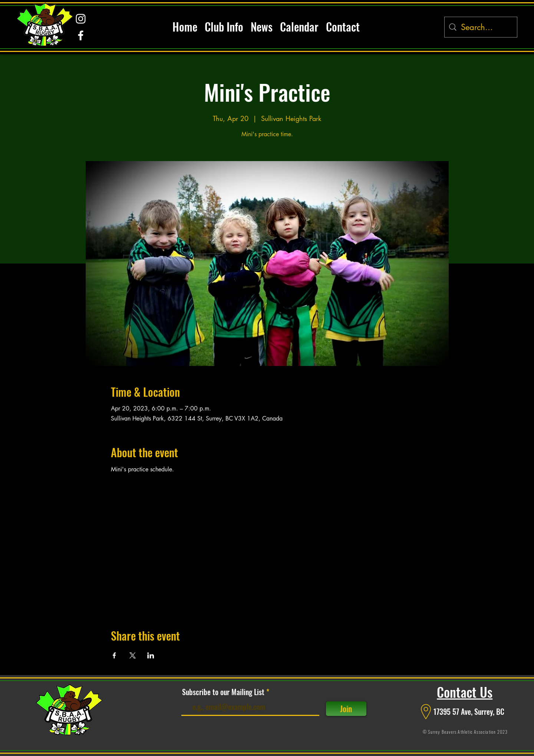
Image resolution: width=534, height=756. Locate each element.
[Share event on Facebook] (114, 655)
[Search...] (481, 27)
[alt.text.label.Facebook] (81, 35)
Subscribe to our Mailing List (223, 692)
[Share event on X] (133, 655)
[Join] (346, 709)
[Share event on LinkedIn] (151, 655)
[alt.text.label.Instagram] (81, 19)
